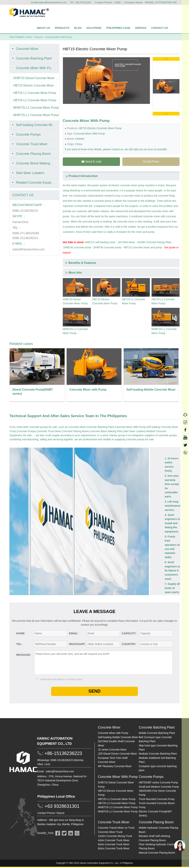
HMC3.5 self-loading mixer (100, 243)
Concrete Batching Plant (100, 428)
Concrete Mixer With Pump (63, 37)
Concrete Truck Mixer (49, 432)
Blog (78, 28)
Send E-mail (91, 162)
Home (29, 37)
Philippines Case (118, 28)
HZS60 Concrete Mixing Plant (154, 243)
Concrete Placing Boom (75, 432)
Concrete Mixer (77, 428)
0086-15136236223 (25, 211)
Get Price (151, 162)
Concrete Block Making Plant (106, 432)
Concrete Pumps (26, 432)
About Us (43, 28)
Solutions (94, 28)
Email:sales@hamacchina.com (49, 2)
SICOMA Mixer (126, 243)
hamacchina (20, 222)
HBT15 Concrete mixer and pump (143, 248)
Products (62, 28)
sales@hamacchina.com (29, 249)
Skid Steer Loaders (134, 432)
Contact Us (160, 28)
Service (141, 28)
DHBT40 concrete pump (77, 248)
